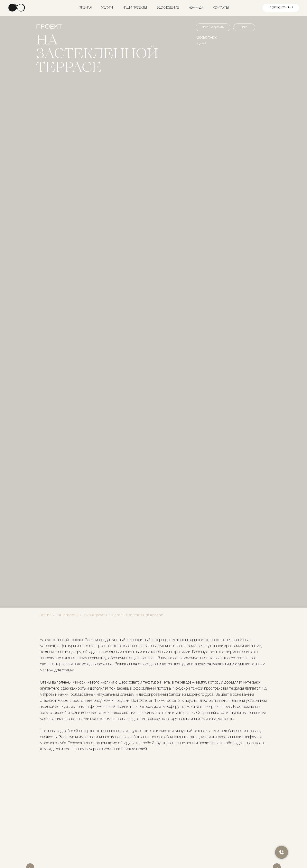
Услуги (107, 8)
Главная (85, 8)
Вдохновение (168, 8)
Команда (196, 8)
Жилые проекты (95, 615)
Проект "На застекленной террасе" (138, 615)
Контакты (221, 8)
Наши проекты (135, 8)
